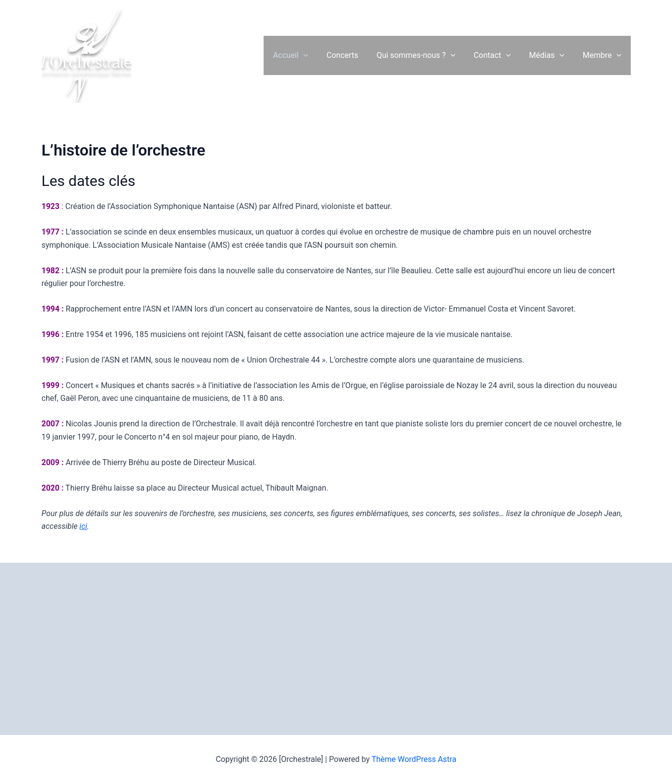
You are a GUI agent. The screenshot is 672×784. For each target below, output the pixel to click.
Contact (499, 55)
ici (83, 526)
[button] (318, 55)
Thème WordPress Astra (414, 759)
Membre (604, 55)
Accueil (305, 55)
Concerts (354, 55)
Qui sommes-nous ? (425, 55)
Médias (551, 55)
